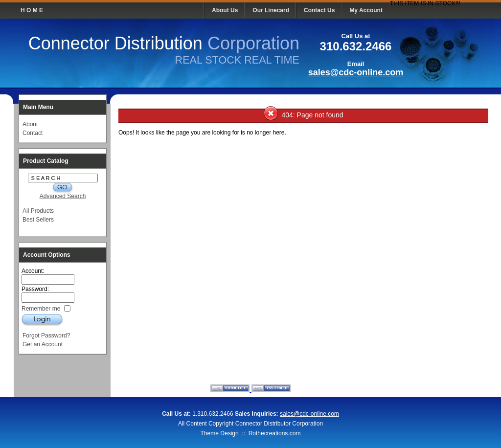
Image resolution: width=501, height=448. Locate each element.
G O (63, 188)
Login (42, 320)
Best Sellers (38, 220)
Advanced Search (63, 196)
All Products (38, 211)
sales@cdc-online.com (356, 72)
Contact (33, 133)
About (30, 124)
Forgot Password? (46, 336)
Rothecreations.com (275, 433)
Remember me (42, 308)
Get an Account (43, 344)
